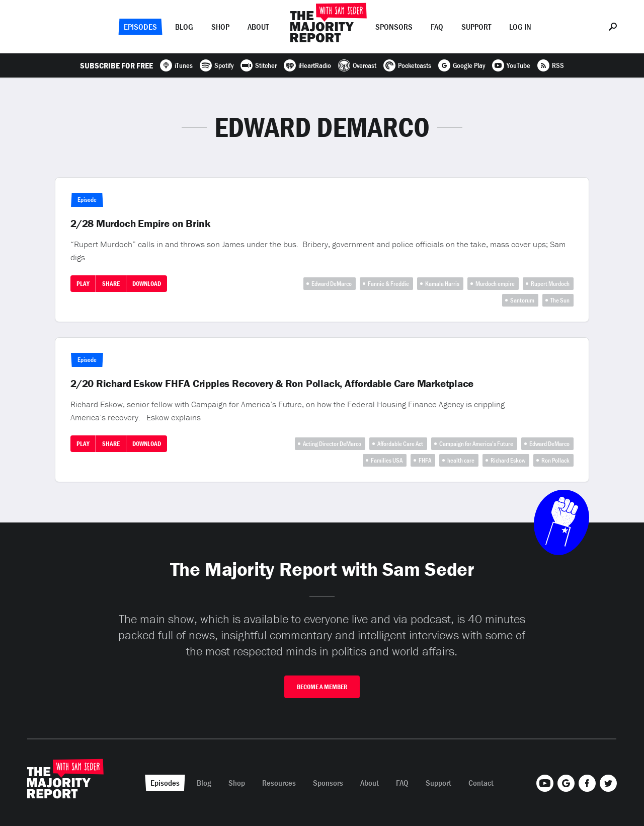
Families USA (387, 460)
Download (147, 284)
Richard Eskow (508, 460)
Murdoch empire (495, 284)
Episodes (140, 27)
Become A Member (322, 687)
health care (461, 460)
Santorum (522, 300)
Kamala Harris (442, 284)
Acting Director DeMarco (332, 444)
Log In (520, 27)
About (258, 27)
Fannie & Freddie (388, 284)
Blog (184, 27)
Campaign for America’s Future (476, 444)
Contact (481, 783)
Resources (279, 783)
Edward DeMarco (332, 284)
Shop (220, 27)
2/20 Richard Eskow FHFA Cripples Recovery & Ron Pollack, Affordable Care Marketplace (272, 384)
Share (111, 284)
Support (476, 27)
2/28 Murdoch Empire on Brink (140, 223)
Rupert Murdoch (550, 284)
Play (83, 284)
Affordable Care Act (400, 444)
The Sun (560, 300)
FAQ (437, 27)
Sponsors (394, 27)
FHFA (425, 460)
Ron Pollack (555, 460)
